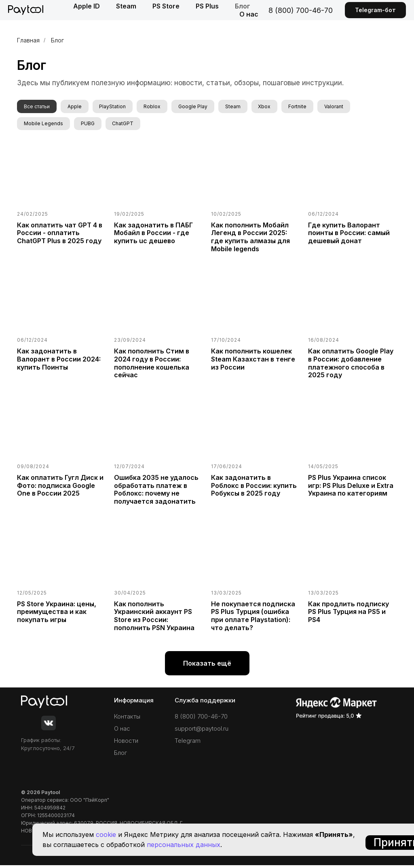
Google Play (201, 107)
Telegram (188, 743)
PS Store (166, 6)
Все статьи (38, 107)
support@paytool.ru (202, 731)
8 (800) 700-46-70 (301, 10)
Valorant (348, 107)
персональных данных (184, 845)
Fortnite (310, 107)
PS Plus (207, 6)
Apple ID (87, 6)
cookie (106, 834)
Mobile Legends (44, 125)
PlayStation (117, 107)
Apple (77, 107)
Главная (28, 40)
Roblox (158, 107)
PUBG (90, 125)
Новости (126, 743)
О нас (249, 14)
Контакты (127, 719)
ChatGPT (127, 125)
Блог (243, 6)
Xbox (276, 107)
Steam (126, 6)
